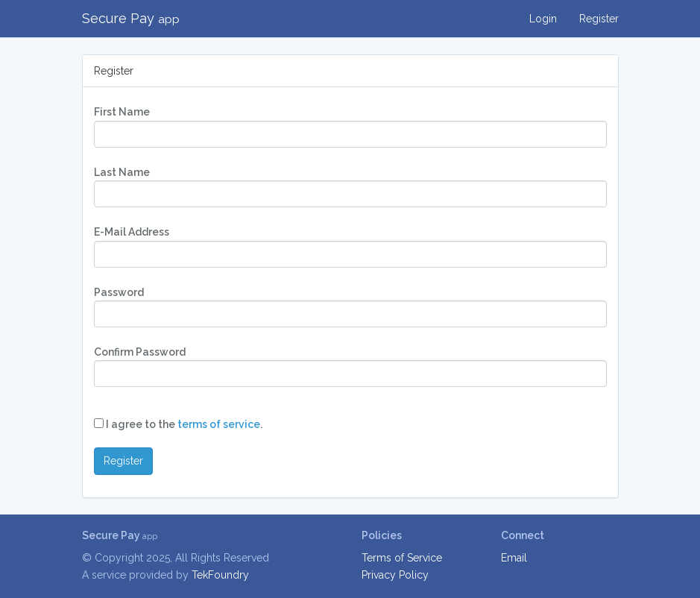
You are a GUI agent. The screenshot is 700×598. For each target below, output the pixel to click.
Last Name (122, 172)
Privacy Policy (395, 575)
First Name (122, 112)
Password (119, 292)
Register (599, 19)
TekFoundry (220, 575)
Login (543, 19)
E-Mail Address (132, 232)
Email (514, 558)
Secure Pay (131, 18)
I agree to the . (178, 424)
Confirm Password (140, 352)
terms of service (219, 424)
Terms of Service (402, 558)
